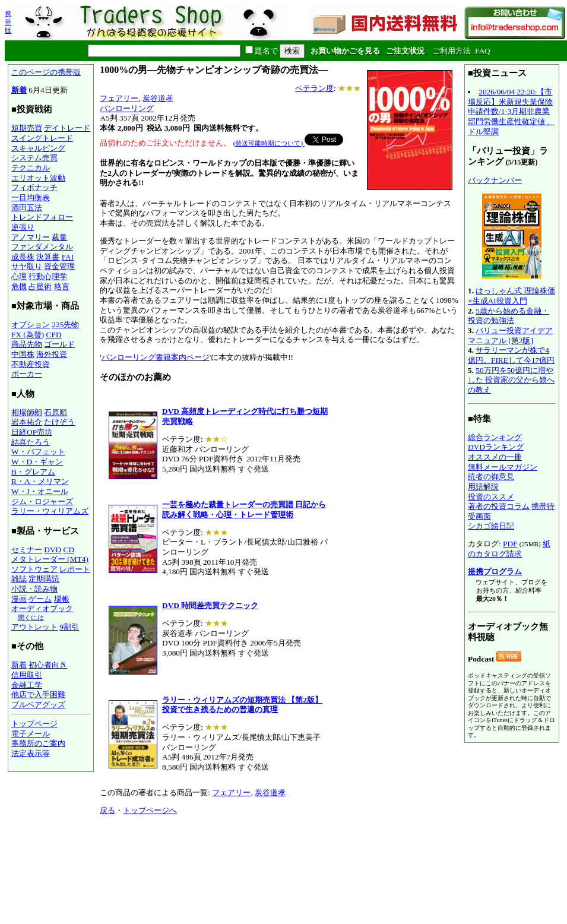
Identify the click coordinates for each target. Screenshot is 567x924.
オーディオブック (42, 608)
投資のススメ (491, 497)
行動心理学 (48, 276)
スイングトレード (42, 138)
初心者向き (48, 665)
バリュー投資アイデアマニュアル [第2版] (510, 336)
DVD (53, 550)
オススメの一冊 (495, 457)
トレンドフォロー (42, 217)
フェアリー (119, 98)
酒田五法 (27, 208)
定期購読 (44, 579)
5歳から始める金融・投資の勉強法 (509, 316)
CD (69, 550)
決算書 (48, 257)
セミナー (27, 550)
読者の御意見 (491, 477)
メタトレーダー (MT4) (50, 559)
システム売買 (34, 158)
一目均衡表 (31, 197)
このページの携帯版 (46, 72)
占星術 (40, 287)
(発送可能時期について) (269, 143)
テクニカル (31, 168)
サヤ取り (27, 266)
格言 (62, 287)
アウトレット (34, 627)
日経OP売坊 (32, 432)
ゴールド (59, 344)
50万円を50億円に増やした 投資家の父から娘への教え (511, 380)
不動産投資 (31, 364)
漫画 (19, 599)
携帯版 (8, 22)
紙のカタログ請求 (509, 549)
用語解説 (483, 487)
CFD (54, 335)
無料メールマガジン (503, 467)
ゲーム (40, 599)
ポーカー (27, 374)
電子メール (31, 734)
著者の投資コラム (499, 506)
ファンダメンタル (42, 247)
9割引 (69, 627)
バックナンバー (495, 180)
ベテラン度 (314, 88)
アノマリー (31, 237)
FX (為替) (28, 335)
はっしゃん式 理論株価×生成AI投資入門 (511, 296)
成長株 (23, 257)
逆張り (23, 227)
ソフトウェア (34, 569)
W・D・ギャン (37, 462)
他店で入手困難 (38, 694)
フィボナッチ (34, 187)
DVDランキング (496, 447)
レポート (75, 569)
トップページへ (150, 810)
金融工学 (27, 685)
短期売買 (27, 128)
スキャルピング (38, 148)
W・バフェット (38, 452)
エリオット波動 (38, 178)
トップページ (34, 724)
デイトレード (67, 128)
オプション (31, 325)
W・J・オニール (40, 491)
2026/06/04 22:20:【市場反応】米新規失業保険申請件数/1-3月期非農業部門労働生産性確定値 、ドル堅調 (511, 112)
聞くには (31, 618)
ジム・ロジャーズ (42, 501)
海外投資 (52, 354)
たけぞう (59, 422)
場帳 (62, 599)
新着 (19, 90)
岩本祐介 (27, 422)
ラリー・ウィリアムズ (50, 511)
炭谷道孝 (158, 98)
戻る (107, 810)
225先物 (65, 325)
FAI (68, 257)
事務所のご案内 (38, 743)
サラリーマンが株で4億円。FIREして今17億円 (511, 355)
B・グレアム (33, 472)
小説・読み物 (34, 589)
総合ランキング (495, 437)
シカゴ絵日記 (491, 526)
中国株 (23, 354)
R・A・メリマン (40, 481)
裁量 (59, 237)
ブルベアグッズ (38, 705)
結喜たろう (31, 442)
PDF (510, 544)
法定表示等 (31, 753)
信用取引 (27, 675)
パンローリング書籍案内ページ (156, 357)
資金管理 (59, 266)
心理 (19, 276)
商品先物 (27, 344)
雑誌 (19, 579)
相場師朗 (27, 412)
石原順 (56, 412)
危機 (19, 287)
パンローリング (127, 108)
